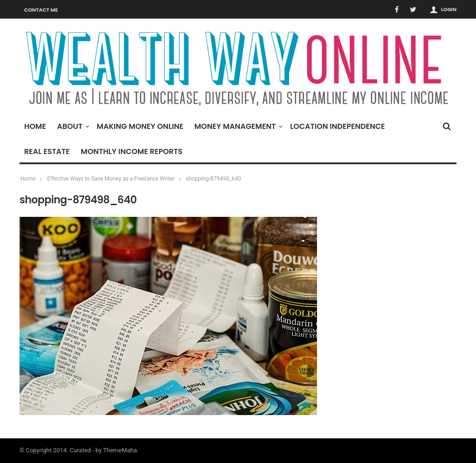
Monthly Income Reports (132, 151)
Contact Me (41, 10)
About (72, 126)
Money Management (237, 126)
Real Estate (47, 151)
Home (35, 126)
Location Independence (337, 126)
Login (449, 9)
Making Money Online (140, 126)
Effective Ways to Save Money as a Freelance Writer (111, 179)
